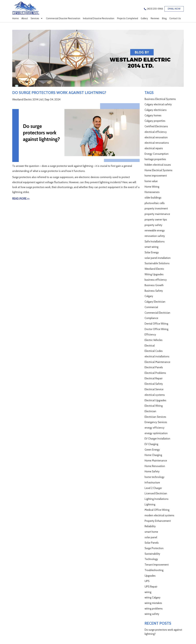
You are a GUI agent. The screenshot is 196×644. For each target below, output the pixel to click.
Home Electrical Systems (158, 170)
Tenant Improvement (157, 565)
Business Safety (154, 291)
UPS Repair (151, 587)
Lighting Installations (156, 499)
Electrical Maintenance (157, 362)
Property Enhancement (158, 521)
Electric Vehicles (154, 340)
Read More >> (21, 198)
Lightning (150, 504)
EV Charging (151, 444)
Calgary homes (153, 115)
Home (15, 18)
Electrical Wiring (154, 406)
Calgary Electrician (155, 302)
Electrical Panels (154, 367)
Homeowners (152, 192)
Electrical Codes (154, 351)
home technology (155, 477)
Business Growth (154, 285)
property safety (153, 225)
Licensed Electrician (156, 493)
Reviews (155, 18)
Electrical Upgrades (155, 400)
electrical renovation (156, 137)
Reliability (150, 526)
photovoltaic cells (155, 203)
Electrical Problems (155, 373)
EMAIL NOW (174, 9)
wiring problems (154, 609)
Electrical (150, 346)
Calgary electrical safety (158, 104)
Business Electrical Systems (160, 99)
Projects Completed (128, 18)
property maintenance (157, 214)
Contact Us (175, 18)
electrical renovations (157, 143)
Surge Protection (154, 548)
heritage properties (155, 159)
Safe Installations (155, 241)
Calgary (149, 296)
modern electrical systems (159, 515)
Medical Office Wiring (157, 510)
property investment (156, 208)
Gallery (144, 18)
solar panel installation (158, 258)
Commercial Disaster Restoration (63, 18)
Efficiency (150, 335)
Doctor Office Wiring (156, 329)
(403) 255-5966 (155, 9)
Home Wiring (152, 187)
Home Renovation (155, 466)
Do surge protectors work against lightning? (59, 93)
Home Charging (153, 455)
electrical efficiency (156, 132)
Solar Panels (152, 543)
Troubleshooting (154, 570)
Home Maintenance (156, 461)
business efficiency (156, 280)
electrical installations (157, 356)
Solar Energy (152, 252)
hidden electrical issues (158, 165)
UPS (147, 581)
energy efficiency (155, 428)
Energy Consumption (157, 154)
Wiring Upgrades (154, 274)
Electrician (150, 411)
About (25, 18)
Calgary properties (155, 121)
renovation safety (155, 236)
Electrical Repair (154, 378)
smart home (151, 532)
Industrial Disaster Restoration (99, 18)
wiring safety (152, 614)
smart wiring (151, 247)
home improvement (156, 176)
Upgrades (150, 576)
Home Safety (152, 471)
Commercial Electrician (157, 313)
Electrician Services (155, 417)
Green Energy (152, 450)
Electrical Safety (154, 384)
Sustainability (152, 554)
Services (35, 18)
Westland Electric (154, 269)
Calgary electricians (156, 110)
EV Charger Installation (157, 439)
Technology (151, 559)
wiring (148, 592)
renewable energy (155, 230)
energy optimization (156, 433)
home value (151, 181)
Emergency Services (156, 422)
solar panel (151, 537)
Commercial (151, 307)
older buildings (153, 198)
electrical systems (155, 395)
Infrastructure (152, 483)
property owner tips (156, 220)
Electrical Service (154, 389)
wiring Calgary (153, 597)
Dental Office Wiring (156, 324)
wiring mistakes (153, 603)
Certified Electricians (156, 126)
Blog (164, 18)
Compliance (151, 318)
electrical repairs (154, 148)
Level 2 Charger (153, 488)
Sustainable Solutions (157, 263)
